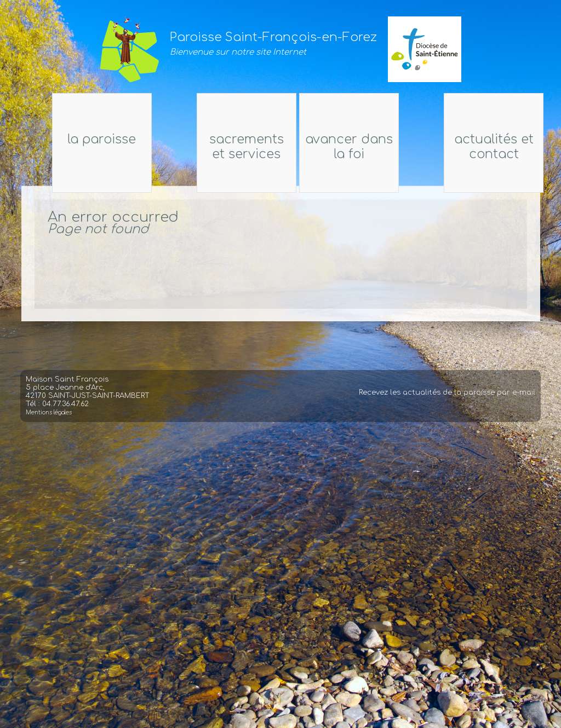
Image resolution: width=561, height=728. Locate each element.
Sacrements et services (239, 147)
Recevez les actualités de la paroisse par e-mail (447, 399)
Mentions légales (49, 419)
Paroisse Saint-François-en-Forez (273, 37)
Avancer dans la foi (357, 147)
